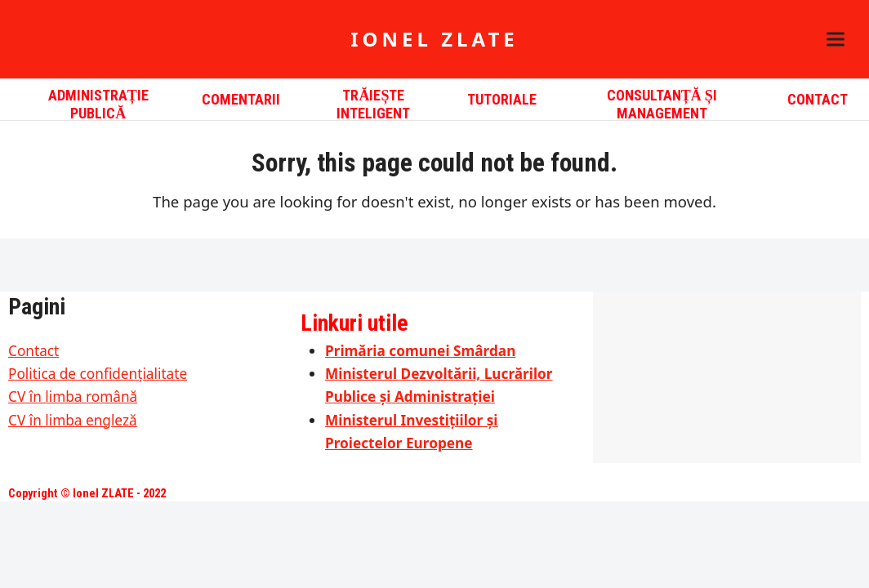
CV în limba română (73, 396)
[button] (836, 40)
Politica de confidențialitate (98, 374)
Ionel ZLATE (434, 39)
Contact (33, 351)
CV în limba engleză (73, 420)
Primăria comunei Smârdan (420, 351)
